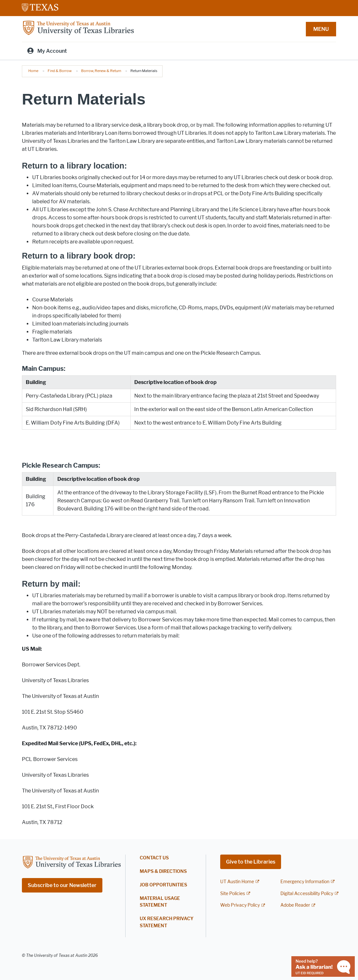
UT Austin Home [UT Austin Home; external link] (237, 882)
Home (33, 71)
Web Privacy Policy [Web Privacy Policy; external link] (240, 905)
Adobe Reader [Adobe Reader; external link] (295, 905)
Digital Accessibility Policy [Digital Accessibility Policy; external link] (307, 894)
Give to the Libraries (251, 862)
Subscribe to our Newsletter (62, 885)
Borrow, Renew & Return (101, 71)
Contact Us (154, 858)
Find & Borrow (60, 71)
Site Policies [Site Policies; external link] (233, 894)
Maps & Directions (163, 871)
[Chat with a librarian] (323, 966)
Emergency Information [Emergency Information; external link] (305, 882)
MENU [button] (321, 29)
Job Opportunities (163, 885)
